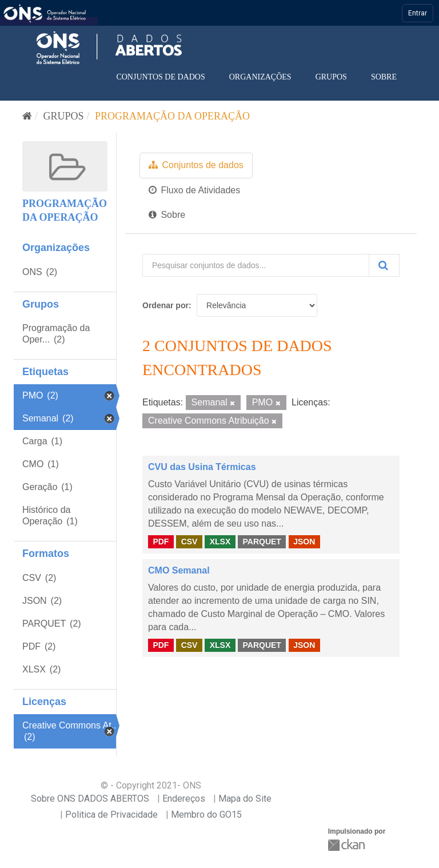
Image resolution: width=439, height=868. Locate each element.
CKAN (348, 845)
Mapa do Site (245, 799)
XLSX (220, 541)
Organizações (260, 77)
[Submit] (384, 265)
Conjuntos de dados (160, 77)
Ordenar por (165, 305)
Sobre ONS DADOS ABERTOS (90, 799)
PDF (161, 541)
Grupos (331, 77)
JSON (304, 541)
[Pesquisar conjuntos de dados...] (256, 265)
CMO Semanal (179, 570)
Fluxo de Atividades (194, 190)
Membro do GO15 (206, 815)
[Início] (27, 116)
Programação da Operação (172, 116)
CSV (189, 541)
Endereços (184, 799)
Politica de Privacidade (111, 815)
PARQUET (262, 541)
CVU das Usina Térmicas (202, 467)
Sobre (384, 77)
